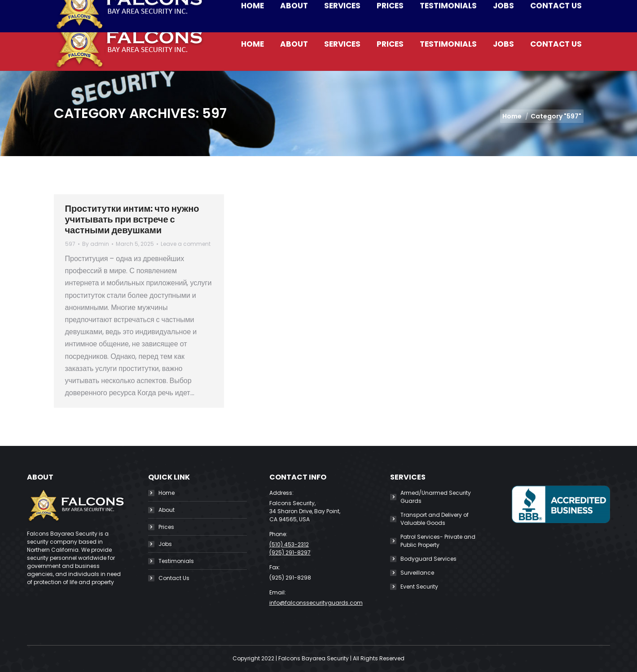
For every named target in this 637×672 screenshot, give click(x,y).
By (96, 244)
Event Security (419, 587)
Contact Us (174, 578)
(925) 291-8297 (290, 552)
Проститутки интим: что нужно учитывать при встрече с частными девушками (132, 219)
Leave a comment (186, 244)
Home (167, 493)
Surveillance (417, 573)
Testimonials (176, 561)
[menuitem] (253, 44)
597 (70, 244)
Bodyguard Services (428, 559)
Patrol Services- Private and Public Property (438, 541)
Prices (166, 527)
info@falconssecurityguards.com (235, 9)
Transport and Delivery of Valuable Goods (435, 519)
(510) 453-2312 (134, 9)
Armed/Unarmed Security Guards (436, 497)
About (167, 510)
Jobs (165, 544)
